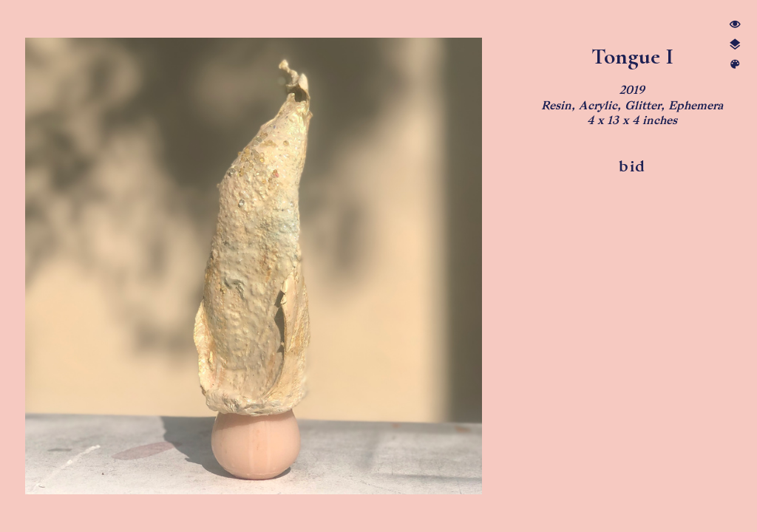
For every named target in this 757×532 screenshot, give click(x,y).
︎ (735, 65)
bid (632, 166)
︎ (735, 25)
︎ (735, 45)
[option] (254, 266)
